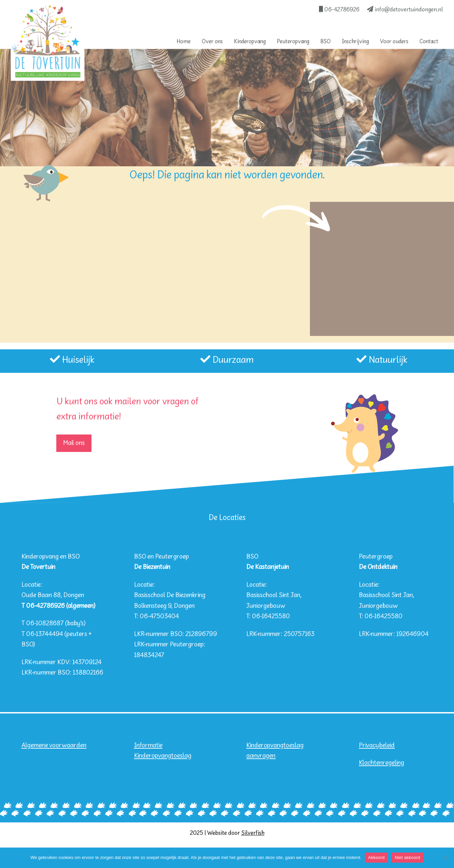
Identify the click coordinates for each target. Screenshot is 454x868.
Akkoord (376, 857)
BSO (326, 42)
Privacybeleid (377, 745)
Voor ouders (394, 42)
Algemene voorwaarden (54, 745)
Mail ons (74, 443)
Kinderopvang (250, 42)
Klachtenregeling (381, 763)
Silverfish (253, 833)
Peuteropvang (293, 42)
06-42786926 (339, 10)
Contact (429, 42)
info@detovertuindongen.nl (405, 10)
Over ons (212, 42)
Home (184, 42)
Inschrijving (355, 42)
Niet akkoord (407, 857)
